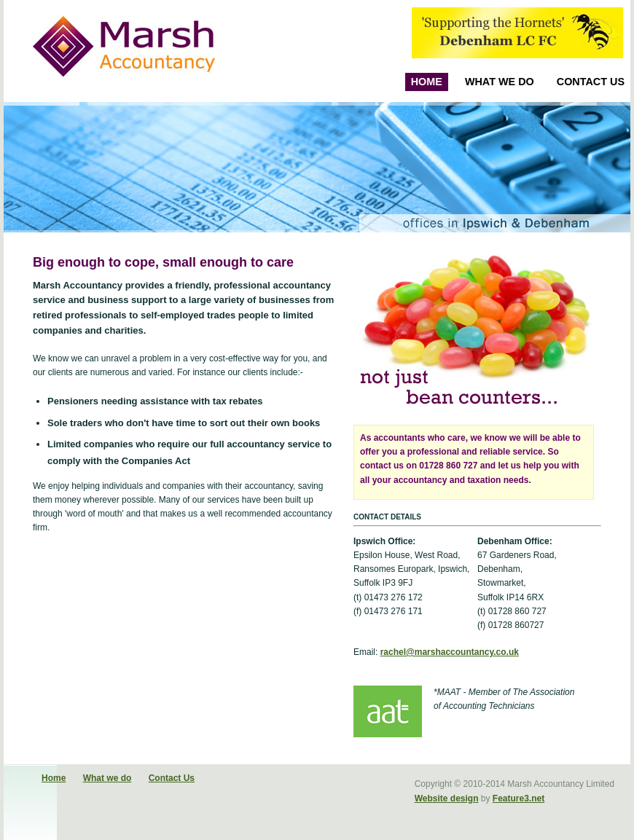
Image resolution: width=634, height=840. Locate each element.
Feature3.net (518, 798)
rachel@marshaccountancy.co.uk (450, 652)
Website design (447, 798)
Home (427, 82)
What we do (500, 82)
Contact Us (591, 82)
